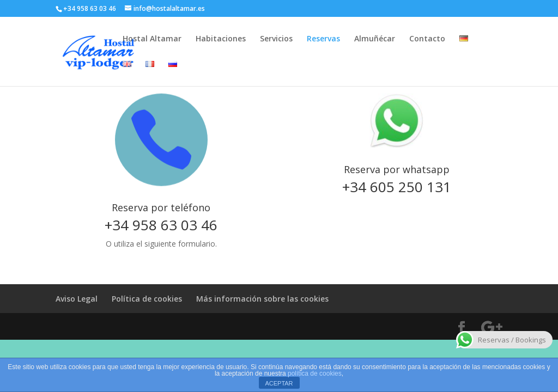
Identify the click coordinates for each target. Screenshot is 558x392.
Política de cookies (147, 299)
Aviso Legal (77, 299)
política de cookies (315, 373)
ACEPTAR (279, 383)
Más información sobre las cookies (262, 299)
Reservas (323, 39)
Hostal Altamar (152, 39)
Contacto (427, 39)
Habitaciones (221, 39)
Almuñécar (375, 39)
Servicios (276, 39)
